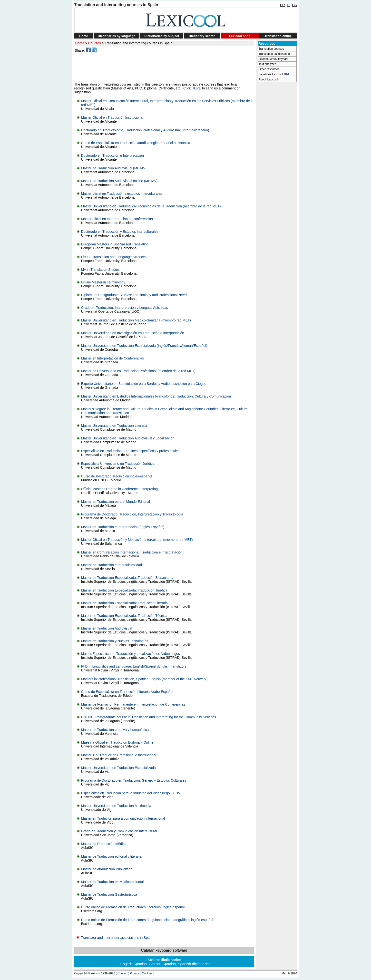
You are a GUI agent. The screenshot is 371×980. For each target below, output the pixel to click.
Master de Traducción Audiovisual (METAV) (114, 168)
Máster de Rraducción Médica (104, 844)
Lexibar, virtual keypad (273, 59)
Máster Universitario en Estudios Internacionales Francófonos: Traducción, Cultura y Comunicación (156, 396)
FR (283, 5)
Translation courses (271, 49)
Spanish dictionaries (194, 964)
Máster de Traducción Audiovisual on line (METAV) (119, 181)
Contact (122, 973)
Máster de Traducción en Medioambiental (112, 882)
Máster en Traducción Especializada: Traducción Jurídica (124, 590)
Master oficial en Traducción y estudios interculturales (122, 194)
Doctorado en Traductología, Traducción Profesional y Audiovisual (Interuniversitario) (145, 130)
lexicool (95, 973)
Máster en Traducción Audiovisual (107, 628)
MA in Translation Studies (100, 270)
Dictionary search (202, 36)
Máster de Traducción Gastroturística (109, 894)
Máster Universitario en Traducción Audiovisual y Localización (128, 438)
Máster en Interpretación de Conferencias (113, 358)
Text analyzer (267, 64)
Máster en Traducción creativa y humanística (115, 730)
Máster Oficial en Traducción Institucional (112, 117)
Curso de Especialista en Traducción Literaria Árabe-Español (127, 692)
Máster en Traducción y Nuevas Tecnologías (115, 641)
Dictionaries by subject (162, 36)
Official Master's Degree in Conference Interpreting (119, 489)
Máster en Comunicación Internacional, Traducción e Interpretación (132, 552)
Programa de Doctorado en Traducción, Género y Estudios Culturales (134, 780)
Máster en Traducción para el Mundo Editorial (116, 502)
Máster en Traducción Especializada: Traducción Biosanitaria (127, 578)
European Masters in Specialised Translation (115, 244)
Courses (95, 43)
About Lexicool (268, 79)
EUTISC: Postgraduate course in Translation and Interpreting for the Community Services (149, 717)
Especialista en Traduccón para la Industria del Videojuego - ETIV (131, 793)
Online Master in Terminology (103, 282)
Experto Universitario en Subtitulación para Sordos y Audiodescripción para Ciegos (144, 384)
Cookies (147, 973)
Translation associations (274, 54)
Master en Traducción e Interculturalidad (112, 565)
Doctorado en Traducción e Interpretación (113, 155)
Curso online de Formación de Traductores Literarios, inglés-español (133, 907)
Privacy (135, 973)
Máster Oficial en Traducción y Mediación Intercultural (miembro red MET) (137, 540)
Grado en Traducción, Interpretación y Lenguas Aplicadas (125, 308)
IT (288, 5)
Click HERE (192, 88)
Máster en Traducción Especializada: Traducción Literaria (125, 603)
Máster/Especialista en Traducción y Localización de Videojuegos (131, 654)
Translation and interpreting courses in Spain (139, 43)
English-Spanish (133, 964)
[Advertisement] (165, 68)
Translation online (278, 36)
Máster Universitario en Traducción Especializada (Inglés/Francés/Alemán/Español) (144, 346)
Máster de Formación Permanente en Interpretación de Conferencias (133, 704)
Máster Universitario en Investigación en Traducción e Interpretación (133, 333)
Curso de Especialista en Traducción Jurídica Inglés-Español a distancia (136, 143)
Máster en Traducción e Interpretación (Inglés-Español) (123, 527)
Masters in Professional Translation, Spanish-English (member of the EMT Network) (144, 679)
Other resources (269, 69)
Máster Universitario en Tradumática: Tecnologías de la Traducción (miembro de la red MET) (151, 206)
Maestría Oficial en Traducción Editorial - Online (117, 742)
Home (84, 36)
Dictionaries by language (117, 36)
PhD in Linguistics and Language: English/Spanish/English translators (134, 666)
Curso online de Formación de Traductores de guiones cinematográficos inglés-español (147, 920)
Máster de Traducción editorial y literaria (111, 856)
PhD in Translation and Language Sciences (114, 257)
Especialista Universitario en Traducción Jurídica (118, 464)
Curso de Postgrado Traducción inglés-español (117, 476)
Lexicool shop (240, 36)
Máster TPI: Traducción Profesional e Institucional (119, 755)
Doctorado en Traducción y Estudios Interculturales (120, 232)
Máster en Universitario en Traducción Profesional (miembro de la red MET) (138, 371)
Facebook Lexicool (274, 74)
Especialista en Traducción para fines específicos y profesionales (130, 451)
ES (294, 5)
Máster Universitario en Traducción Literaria (114, 426)
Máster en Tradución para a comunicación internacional (123, 818)
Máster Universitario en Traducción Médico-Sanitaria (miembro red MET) (136, 320)
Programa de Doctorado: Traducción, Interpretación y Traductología (132, 514)
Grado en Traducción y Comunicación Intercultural (119, 831)
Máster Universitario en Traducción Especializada (119, 768)
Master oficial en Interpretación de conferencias (117, 219)
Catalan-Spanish (162, 964)
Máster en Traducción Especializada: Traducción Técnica (124, 616)
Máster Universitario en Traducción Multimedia (116, 806)
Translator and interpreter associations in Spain (113, 938)
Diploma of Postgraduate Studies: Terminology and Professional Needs (135, 295)
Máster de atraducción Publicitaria (107, 869)
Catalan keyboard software (164, 950)
